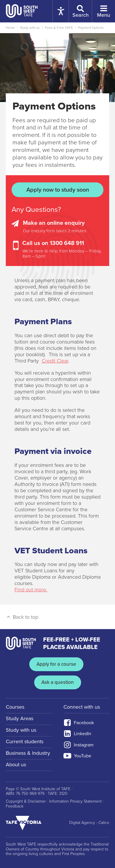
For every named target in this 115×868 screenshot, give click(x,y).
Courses (15, 707)
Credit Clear (55, 361)
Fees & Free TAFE (59, 28)
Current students (25, 741)
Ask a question (58, 682)
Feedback (15, 806)
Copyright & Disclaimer (26, 801)
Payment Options (91, 28)
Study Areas (20, 718)
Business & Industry (28, 753)
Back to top (22, 617)
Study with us (30, 28)
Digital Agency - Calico (89, 823)
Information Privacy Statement (75, 801)
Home (10, 28)
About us (16, 765)
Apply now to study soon (58, 190)
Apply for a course (56, 664)
